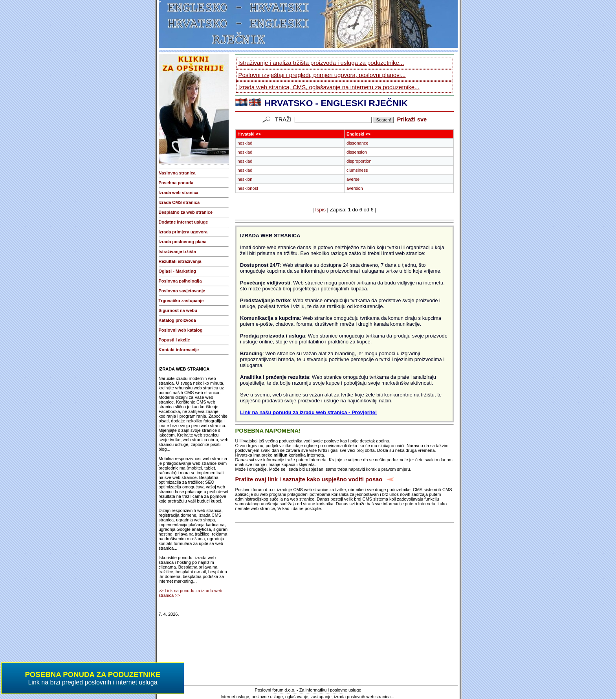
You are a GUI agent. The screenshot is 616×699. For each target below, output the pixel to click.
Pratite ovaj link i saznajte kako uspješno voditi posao (309, 479)
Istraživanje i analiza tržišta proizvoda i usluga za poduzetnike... (321, 63)
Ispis (320, 210)
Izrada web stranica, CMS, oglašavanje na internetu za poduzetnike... (329, 87)
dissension (357, 152)
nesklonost (248, 188)
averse (353, 179)
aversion (355, 188)
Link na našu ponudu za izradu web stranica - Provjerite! (308, 412)
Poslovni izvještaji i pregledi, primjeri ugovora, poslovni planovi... (322, 75)
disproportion (359, 161)
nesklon (245, 179)
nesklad (245, 143)
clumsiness (357, 170)
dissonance (357, 143)
